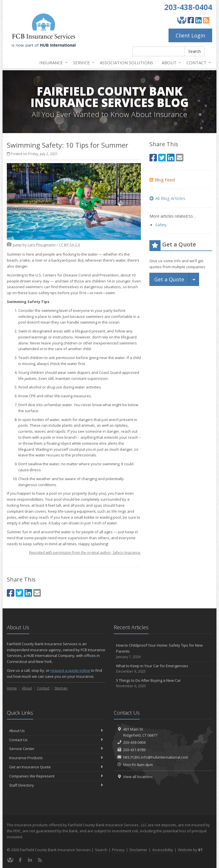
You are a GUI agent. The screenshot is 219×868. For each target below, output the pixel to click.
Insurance (52, 63)
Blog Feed (162, 180)
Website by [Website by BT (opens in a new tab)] (190, 850)
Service (83, 63)
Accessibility (163, 850)
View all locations (138, 777)
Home (12, 688)
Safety (161, 225)
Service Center (56, 749)
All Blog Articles (167, 198)
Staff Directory (56, 785)
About (170, 63)
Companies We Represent (56, 776)
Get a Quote (169, 279)
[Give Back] (182, 20)
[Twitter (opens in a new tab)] (19, 593)
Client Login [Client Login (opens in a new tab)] (190, 35)
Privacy (118, 850)
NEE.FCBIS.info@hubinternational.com (156, 757)
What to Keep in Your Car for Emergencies (163, 669)
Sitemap (61, 688)
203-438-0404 (188, 7)
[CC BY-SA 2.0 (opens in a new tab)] (69, 245)
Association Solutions (126, 63)
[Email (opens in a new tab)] (37, 593)
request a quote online (70, 670)
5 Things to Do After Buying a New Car (163, 683)
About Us (56, 731)
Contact (198, 63)
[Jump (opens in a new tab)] (17, 245)
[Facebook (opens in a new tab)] (191, 20)
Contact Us (56, 740)
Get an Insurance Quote (56, 767)
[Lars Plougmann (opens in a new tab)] (42, 245)
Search (194, 51)
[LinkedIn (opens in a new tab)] (198, 20)
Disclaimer (138, 850)
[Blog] (206, 20)
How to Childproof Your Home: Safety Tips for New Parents (163, 651)
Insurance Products (56, 758)
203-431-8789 (134, 750)
